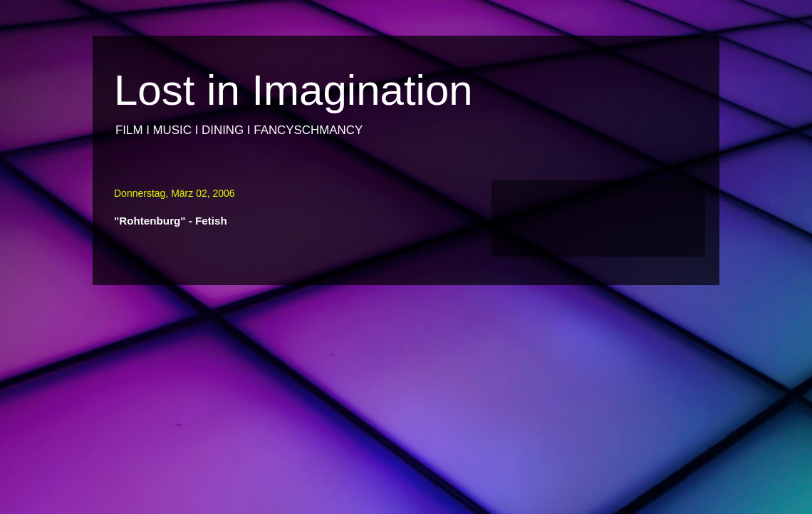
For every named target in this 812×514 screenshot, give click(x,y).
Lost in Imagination (293, 90)
